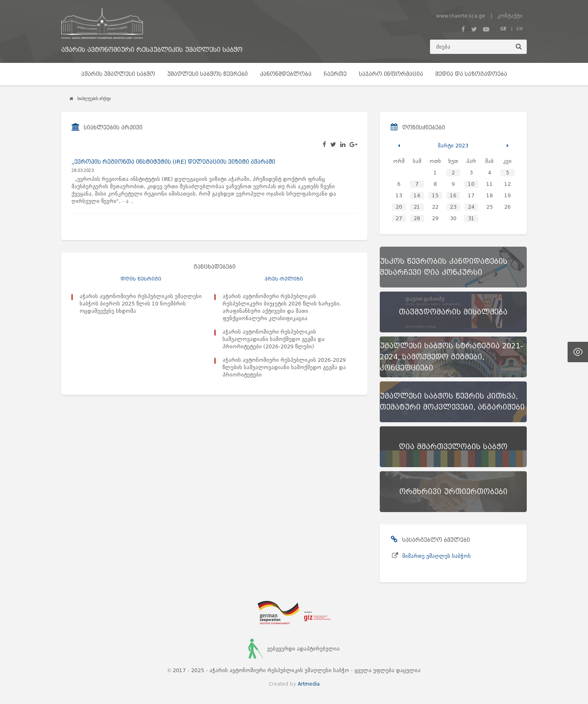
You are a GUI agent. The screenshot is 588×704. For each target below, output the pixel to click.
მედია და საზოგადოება (471, 74)
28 (417, 218)
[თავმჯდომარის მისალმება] (453, 312)
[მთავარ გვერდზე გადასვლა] (152, 23)
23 (453, 207)
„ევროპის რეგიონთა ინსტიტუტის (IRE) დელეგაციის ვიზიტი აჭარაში (173, 162)
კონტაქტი (510, 16)
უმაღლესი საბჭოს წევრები (208, 74)
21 (417, 207)
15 (435, 195)
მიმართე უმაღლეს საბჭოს (437, 556)
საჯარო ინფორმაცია (391, 74)
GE (503, 29)
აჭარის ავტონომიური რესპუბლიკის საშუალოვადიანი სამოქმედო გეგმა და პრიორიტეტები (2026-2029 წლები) (274, 339)
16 (453, 195)
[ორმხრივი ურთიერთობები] (453, 492)
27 (399, 218)
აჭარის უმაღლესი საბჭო (118, 74)
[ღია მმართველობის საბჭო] (453, 447)
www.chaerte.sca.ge (461, 16)
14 (417, 195)
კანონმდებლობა (286, 74)
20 (399, 207)
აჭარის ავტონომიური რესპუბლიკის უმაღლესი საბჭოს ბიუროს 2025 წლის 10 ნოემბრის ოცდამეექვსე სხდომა (141, 304)
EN (520, 29)
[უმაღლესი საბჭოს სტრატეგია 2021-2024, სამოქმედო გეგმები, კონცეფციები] (453, 357)
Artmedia (309, 684)
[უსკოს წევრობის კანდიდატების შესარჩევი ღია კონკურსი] (453, 267)
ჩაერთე (335, 74)
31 (471, 218)
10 (471, 184)
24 (471, 207)
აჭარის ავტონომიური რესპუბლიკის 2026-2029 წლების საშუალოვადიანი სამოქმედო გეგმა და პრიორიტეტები (284, 367)
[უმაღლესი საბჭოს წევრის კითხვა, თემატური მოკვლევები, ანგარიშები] (453, 402)
